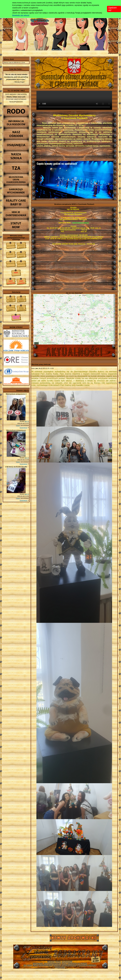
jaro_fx (27, 421)
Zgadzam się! (112, 9)
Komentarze (23, 428)
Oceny (18, 425)
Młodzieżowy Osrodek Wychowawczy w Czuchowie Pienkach (60, 955)
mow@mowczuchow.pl (81, 223)
